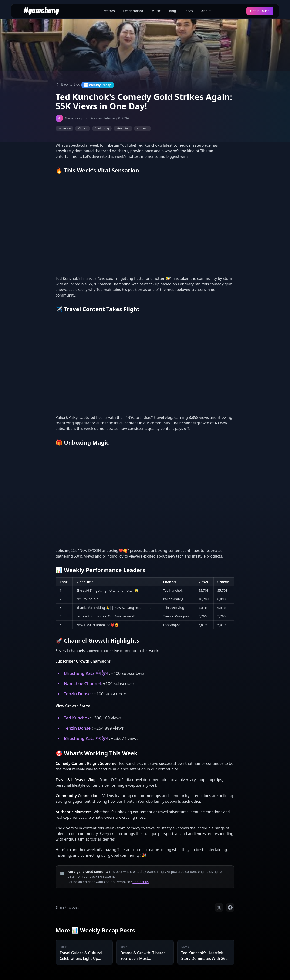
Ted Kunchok (77, 718)
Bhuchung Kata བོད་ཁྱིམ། (86, 673)
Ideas (189, 11)
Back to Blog (68, 84)
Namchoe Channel (82, 683)
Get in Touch (260, 11)
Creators (108, 11)
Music (156, 11)
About (206, 11)
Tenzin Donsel (78, 694)
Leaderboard (133, 11)
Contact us (141, 882)
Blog (172, 11)
